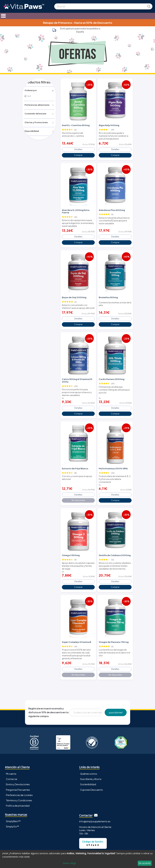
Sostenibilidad (88, 767)
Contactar (12, 762)
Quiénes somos (89, 756)
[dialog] (77, 859)
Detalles (78, 148)
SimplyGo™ (13, 809)
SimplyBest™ (13, 804)
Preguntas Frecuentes (18, 772)
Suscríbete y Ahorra (91, 762)
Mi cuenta (11, 756)
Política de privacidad (18, 788)
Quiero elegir (69, 863)
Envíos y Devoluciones (18, 767)
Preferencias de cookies (19, 777)
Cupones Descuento (92, 772)
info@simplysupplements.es (95, 804)
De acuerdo (145, 863)
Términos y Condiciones (19, 783)
